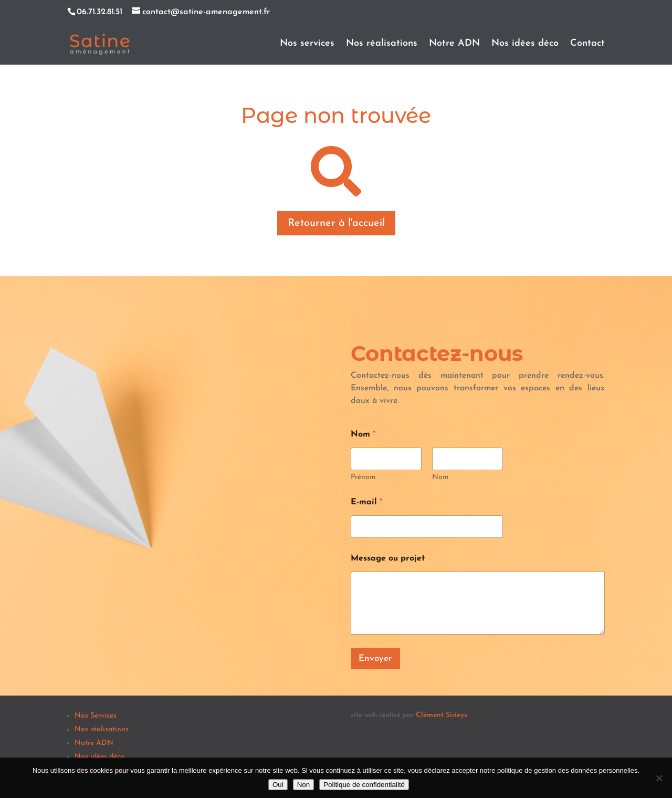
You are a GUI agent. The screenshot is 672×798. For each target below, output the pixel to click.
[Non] (659, 778)
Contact (587, 44)
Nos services (307, 44)
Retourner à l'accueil (336, 223)
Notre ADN (454, 44)
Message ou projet (388, 558)
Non (303, 785)
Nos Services (96, 716)
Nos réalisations (382, 44)
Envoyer (375, 659)
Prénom (363, 477)
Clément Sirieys (442, 715)
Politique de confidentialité (364, 785)
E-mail (366, 502)
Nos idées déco (525, 44)
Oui (278, 785)
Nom (440, 477)
